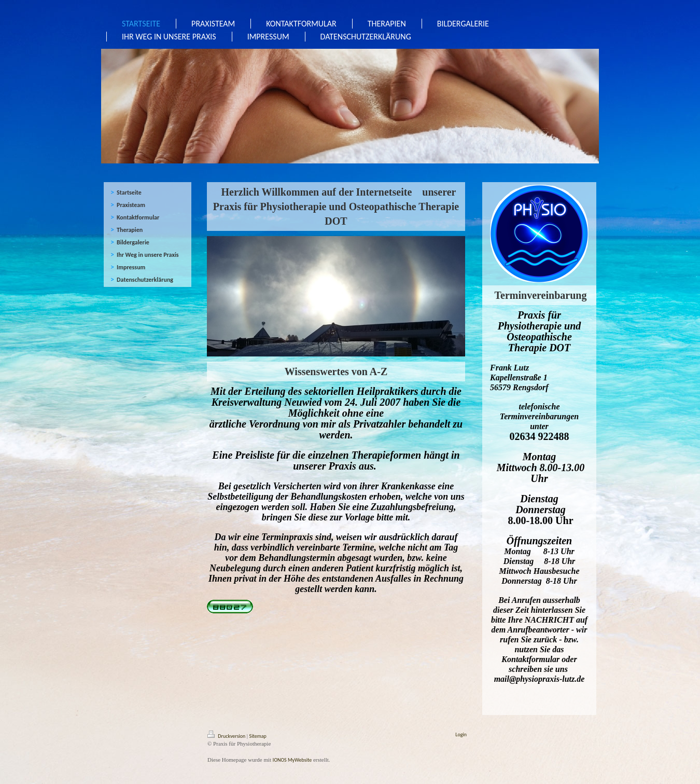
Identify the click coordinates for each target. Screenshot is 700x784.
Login (461, 734)
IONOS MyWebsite (292, 760)
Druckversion (227, 736)
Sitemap (258, 736)
